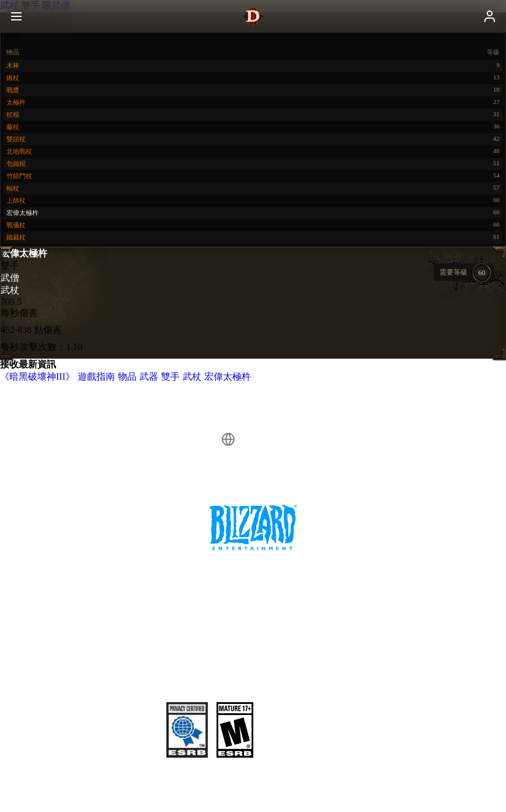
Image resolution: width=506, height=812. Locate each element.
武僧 (10, 278)
